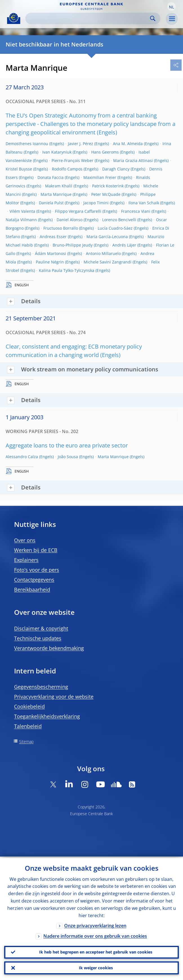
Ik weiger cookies (96, 967)
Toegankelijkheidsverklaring (47, 716)
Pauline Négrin (50, 262)
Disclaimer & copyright (41, 628)
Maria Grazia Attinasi (133, 160)
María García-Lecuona (107, 237)
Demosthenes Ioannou (27, 144)
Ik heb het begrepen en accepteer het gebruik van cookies (96, 951)
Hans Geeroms (105, 152)
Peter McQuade (106, 194)
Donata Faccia (51, 177)
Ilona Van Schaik (144, 203)
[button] (171, 6)
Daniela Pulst (51, 203)
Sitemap (26, 741)
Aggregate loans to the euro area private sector (67, 445)
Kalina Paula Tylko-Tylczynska (67, 270)
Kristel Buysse (19, 169)
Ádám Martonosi (51, 253)
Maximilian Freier (100, 177)
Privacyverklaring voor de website (54, 697)
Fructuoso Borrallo (61, 228)
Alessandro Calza (22, 457)
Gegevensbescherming (41, 687)
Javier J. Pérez (81, 144)
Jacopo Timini (96, 203)
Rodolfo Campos (67, 169)
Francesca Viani (136, 211)
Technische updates (38, 638)
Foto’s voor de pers (37, 570)
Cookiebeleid (29, 706)
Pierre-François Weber (72, 160)
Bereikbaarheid (32, 589)
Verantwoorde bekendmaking (49, 648)
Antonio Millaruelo (103, 253)
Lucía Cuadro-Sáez (115, 228)
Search (153, 18)
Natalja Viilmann (21, 220)
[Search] (88, 18)
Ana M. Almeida (128, 144)
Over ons (25, 540)
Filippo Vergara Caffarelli (78, 211)
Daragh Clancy (116, 169)
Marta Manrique (56, 194)
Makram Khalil (59, 186)
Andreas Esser (53, 237)
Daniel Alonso (70, 220)
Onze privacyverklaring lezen (95, 924)
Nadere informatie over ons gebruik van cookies (95, 935)
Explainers (26, 560)
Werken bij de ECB (36, 550)
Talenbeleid (28, 726)
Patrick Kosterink (108, 186)
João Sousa (68, 457)
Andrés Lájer (124, 245)
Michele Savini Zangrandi (108, 262)
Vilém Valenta (22, 211)
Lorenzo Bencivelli (119, 220)
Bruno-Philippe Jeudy (73, 245)
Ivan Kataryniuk (57, 152)
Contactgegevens (34, 580)
